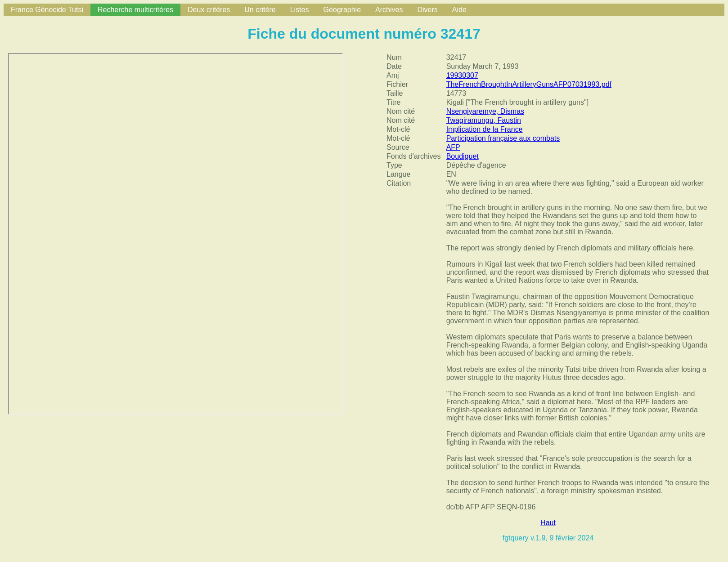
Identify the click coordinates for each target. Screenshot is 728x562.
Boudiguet (463, 156)
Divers (427, 10)
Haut (548, 523)
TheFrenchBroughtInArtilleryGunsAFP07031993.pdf (529, 84)
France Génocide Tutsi (47, 10)
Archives (389, 10)
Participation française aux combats (503, 138)
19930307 (462, 75)
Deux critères (209, 10)
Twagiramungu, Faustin (484, 120)
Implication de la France (485, 129)
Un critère (260, 10)
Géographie (342, 10)
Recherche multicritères (135, 10)
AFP (453, 147)
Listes (300, 10)
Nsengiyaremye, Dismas (485, 111)
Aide (459, 10)
